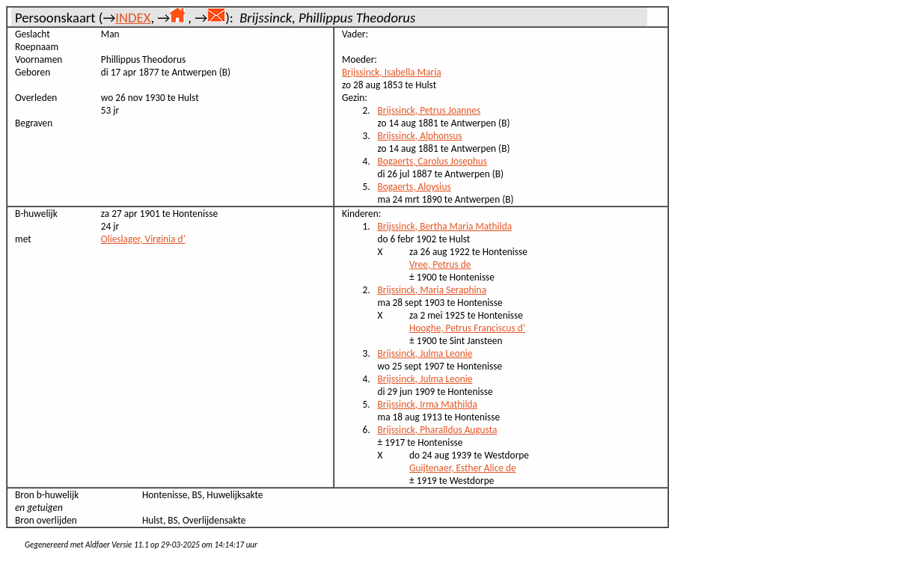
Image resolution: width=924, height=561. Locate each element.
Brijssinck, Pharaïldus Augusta (438, 430)
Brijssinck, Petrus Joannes (429, 110)
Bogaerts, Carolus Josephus (433, 161)
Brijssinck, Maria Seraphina (432, 290)
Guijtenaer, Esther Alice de (463, 468)
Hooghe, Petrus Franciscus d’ (467, 328)
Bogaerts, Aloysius (414, 187)
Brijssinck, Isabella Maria (392, 72)
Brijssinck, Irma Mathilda (428, 404)
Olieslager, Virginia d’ (143, 239)
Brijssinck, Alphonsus (420, 136)
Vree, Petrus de (440, 264)
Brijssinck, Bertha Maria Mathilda (445, 226)
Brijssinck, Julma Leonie (425, 353)
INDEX (133, 18)
